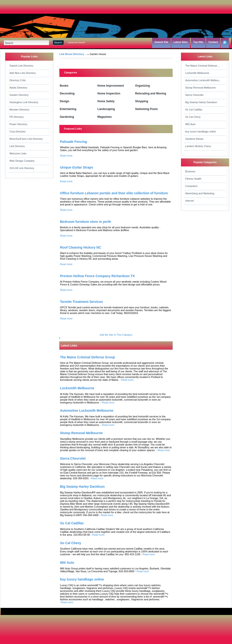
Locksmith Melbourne (197, 73)
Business (190, 171)
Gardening (67, 117)
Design (64, 101)
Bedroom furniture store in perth (86, 222)
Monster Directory (19, 110)
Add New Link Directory (23, 73)
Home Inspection (109, 93)
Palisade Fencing (73, 142)
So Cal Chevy (193, 117)
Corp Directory (18, 131)
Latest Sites (181, 42)
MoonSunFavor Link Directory (26, 139)
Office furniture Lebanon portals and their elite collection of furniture (114, 193)
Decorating (67, 93)
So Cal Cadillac (194, 110)
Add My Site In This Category (116, 335)
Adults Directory (18, 88)
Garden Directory (19, 95)
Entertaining (68, 109)
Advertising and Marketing (200, 193)
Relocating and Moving (151, 93)
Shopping (142, 101)
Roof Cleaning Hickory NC (81, 247)
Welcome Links (18, 153)
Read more (66, 156)
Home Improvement (111, 86)
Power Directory (18, 124)
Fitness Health (193, 179)
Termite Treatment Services (82, 302)
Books (64, 86)
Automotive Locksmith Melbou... (203, 80)
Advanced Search (76, 42)
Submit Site (161, 42)
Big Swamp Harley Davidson (201, 102)
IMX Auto (190, 124)
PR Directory (17, 117)
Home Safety (106, 101)
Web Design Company (22, 161)
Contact (213, 42)
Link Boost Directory (72, 54)
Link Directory (17, 146)
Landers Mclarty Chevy (198, 146)
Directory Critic (18, 80)
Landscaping (106, 109)
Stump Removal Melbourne (200, 88)
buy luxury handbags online (201, 131)
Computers (191, 186)
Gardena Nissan (194, 139)
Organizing (143, 86)
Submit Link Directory (21, 66)
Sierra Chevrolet (194, 95)
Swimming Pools (146, 109)
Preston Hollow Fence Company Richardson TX (97, 276)
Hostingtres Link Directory (24, 102)
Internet (189, 201)
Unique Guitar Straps (77, 167)
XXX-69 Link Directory (22, 168)
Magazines (105, 117)
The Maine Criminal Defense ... (203, 66)
